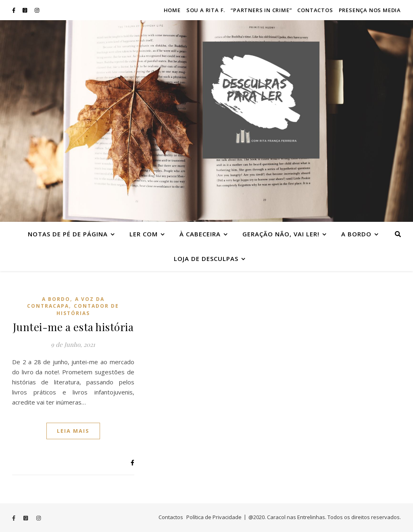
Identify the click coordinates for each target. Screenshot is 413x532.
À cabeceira (200, 234)
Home (172, 10)
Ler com (144, 234)
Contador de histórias (88, 309)
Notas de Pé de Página (68, 234)
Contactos (315, 10)
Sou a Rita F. (206, 10)
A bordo (356, 234)
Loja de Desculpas (206, 259)
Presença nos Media (370, 10)
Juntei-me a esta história (73, 327)
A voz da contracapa (66, 303)
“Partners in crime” (261, 10)
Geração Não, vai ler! (281, 234)
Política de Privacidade (214, 517)
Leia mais (73, 431)
